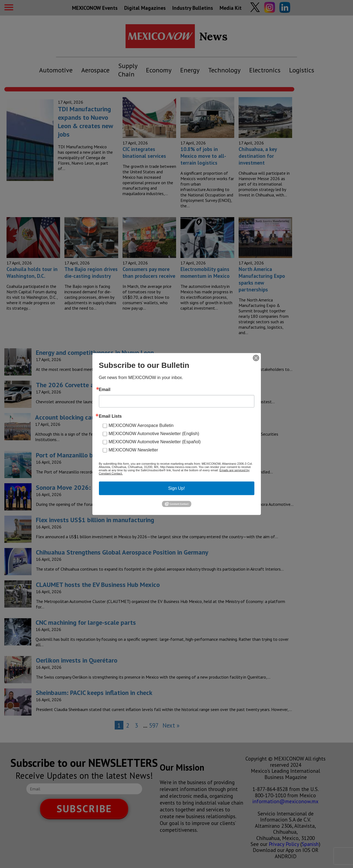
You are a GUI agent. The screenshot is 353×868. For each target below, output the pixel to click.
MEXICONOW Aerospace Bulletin (141, 425)
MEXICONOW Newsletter (133, 450)
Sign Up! (176, 488)
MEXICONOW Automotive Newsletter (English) (154, 434)
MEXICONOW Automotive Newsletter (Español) (155, 442)
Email (105, 390)
